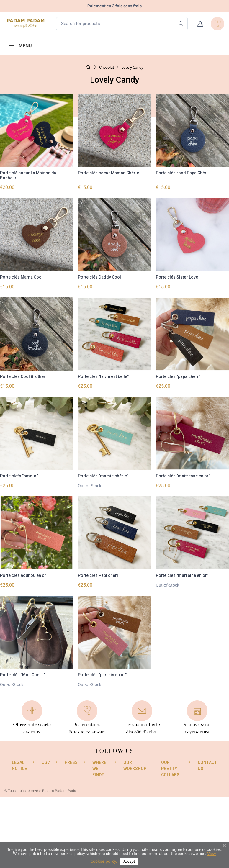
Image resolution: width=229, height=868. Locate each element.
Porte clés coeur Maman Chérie (108, 173)
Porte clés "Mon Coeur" (22, 674)
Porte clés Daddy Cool (99, 277)
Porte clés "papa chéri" (178, 376)
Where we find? (99, 768)
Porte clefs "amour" (19, 476)
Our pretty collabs (170, 768)
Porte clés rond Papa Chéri (182, 173)
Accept (129, 861)
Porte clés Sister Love (177, 277)
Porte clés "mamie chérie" (103, 476)
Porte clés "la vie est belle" (103, 376)
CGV (46, 762)
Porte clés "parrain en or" (102, 674)
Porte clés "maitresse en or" (183, 476)
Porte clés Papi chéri (98, 575)
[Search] (181, 24)
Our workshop (135, 765)
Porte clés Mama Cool (21, 277)
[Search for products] (122, 24)
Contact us (207, 765)
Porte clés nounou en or (23, 575)
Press (71, 762)
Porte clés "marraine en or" (182, 575)
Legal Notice (19, 765)
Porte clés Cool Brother (23, 376)
